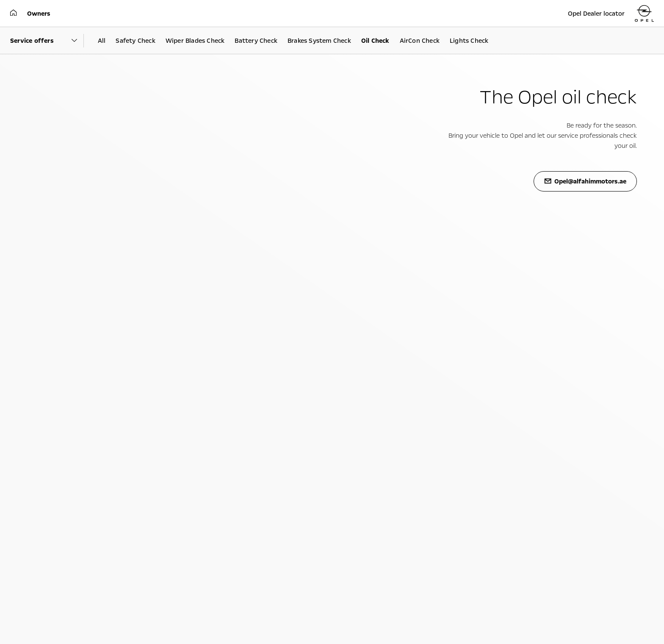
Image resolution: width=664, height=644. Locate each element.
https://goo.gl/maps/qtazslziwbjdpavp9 (381, 300)
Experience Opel (267, 372)
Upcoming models (51, 386)
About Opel (460, 372)
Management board (460, 414)
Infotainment (249, 386)
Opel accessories (252, 414)
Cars (37, 372)
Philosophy (449, 395)
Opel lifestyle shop (255, 405)
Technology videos (255, 395)
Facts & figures (454, 405)
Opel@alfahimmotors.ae (262, 610)
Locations (447, 423)
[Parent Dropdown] (47, 41)
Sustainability (452, 386)
